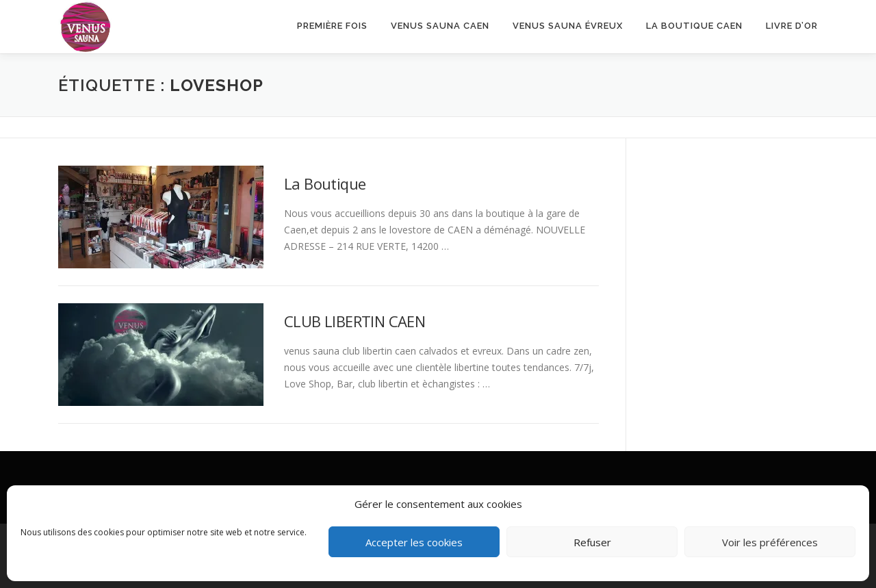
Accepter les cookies (414, 542)
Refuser (592, 542)
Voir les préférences (770, 542)
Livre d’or (792, 26)
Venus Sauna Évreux (568, 26)
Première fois (332, 26)
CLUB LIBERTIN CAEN (355, 321)
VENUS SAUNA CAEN (440, 26)
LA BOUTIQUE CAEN (694, 26)
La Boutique (325, 183)
